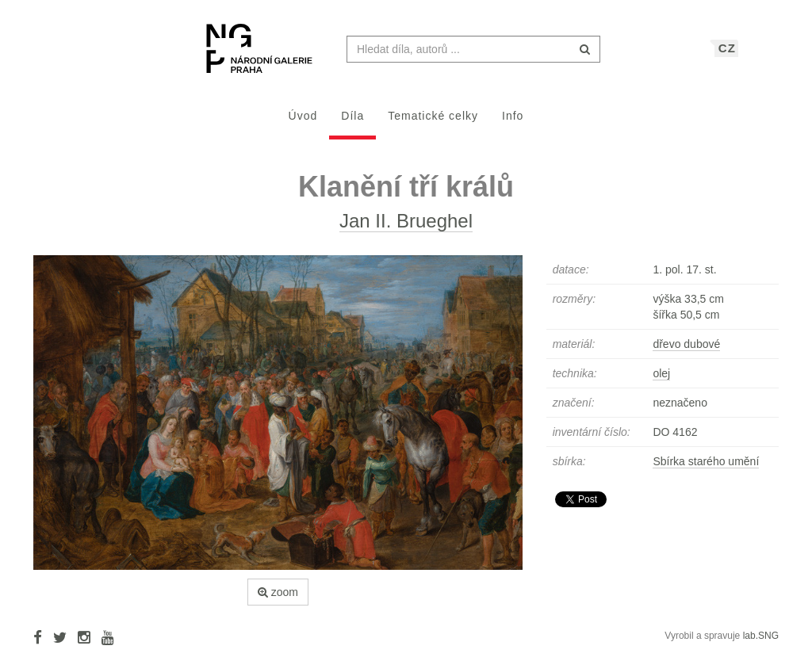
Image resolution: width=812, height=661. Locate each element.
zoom (278, 600)
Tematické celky (433, 124)
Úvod (303, 124)
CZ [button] (727, 56)
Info (513, 124)
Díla (352, 124)
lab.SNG (761, 644)
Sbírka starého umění (706, 469)
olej (661, 381)
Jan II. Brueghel (406, 229)
